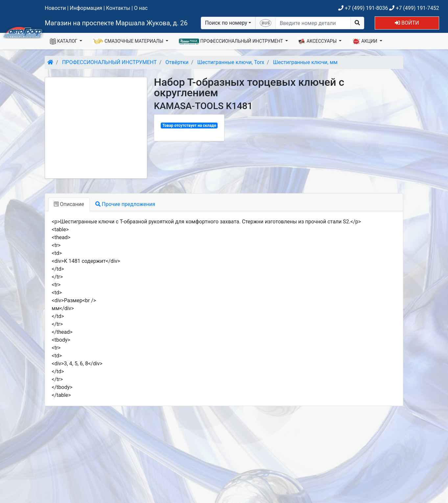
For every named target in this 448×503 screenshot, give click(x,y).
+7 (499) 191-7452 (414, 8)
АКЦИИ (365, 41)
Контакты (118, 8)
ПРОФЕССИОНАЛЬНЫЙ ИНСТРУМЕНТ (232, 41)
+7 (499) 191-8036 (363, 8)
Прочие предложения (125, 204)
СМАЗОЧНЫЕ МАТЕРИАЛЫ (129, 41)
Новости (55, 8)
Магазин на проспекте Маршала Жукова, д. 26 (116, 23)
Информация (86, 8)
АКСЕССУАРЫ (318, 41)
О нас (141, 8)
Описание (69, 204)
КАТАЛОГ (64, 41)
